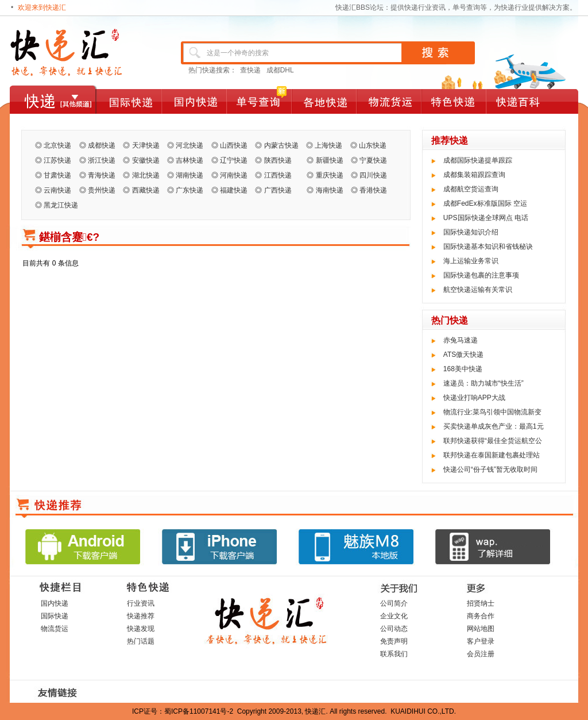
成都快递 (102, 145)
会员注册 (481, 654)
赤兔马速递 (461, 340)
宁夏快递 (373, 160)
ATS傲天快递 (463, 355)
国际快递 (55, 616)
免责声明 (394, 641)
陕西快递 (282, 160)
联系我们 (394, 654)
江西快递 (282, 175)
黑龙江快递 (61, 205)
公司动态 (394, 629)
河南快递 (234, 175)
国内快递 (55, 603)
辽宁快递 (234, 160)
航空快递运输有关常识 (478, 290)
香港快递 (373, 190)
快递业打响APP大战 (474, 398)
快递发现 (141, 629)
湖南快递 (189, 175)
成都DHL (280, 70)
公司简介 (394, 603)
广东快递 (189, 190)
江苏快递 (57, 160)
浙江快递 (102, 160)
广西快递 (278, 190)
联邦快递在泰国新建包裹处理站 (492, 455)
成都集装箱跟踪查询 (474, 175)
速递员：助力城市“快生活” (483, 383)
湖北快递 (146, 175)
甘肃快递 (57, 175)
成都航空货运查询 (471, 189)
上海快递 (328, 145)
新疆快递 (330, 160)
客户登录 (481, 641)
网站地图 (481, 629)
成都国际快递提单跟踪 (478, 160)
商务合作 (481, 616)
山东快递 (373, 145)
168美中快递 (463, 369)
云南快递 (57, 190)
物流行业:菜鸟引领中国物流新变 (492, 412)
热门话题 (141, 641)
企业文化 (394, 616)
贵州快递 (102, 190)
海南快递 (330, 190)
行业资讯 (141, 603)
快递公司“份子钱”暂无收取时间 (490, 469)
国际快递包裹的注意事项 (481, 275)
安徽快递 (146, 160)
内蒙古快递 (281, 145)
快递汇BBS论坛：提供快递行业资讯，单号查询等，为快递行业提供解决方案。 (456, 7)
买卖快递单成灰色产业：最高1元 (494, 426)
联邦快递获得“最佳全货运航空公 (493, 441)
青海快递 (102, 175)
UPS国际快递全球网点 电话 (486, 218)
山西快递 (234, 145)
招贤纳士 (481, 603)
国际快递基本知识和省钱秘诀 (488, 247)
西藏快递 (146, 190)
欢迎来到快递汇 (42, 7)
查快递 (250, 70)
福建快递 (234, 190)
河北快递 (189, 145)
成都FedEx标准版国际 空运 (485, 203)
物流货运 (55, 629)
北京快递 (57, 145)
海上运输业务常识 (471, 261)
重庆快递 (330, 175)
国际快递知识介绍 (471, 232)
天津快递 (146, 145)
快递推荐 (141, 616)
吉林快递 (189, 160)
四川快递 (373, 175)
